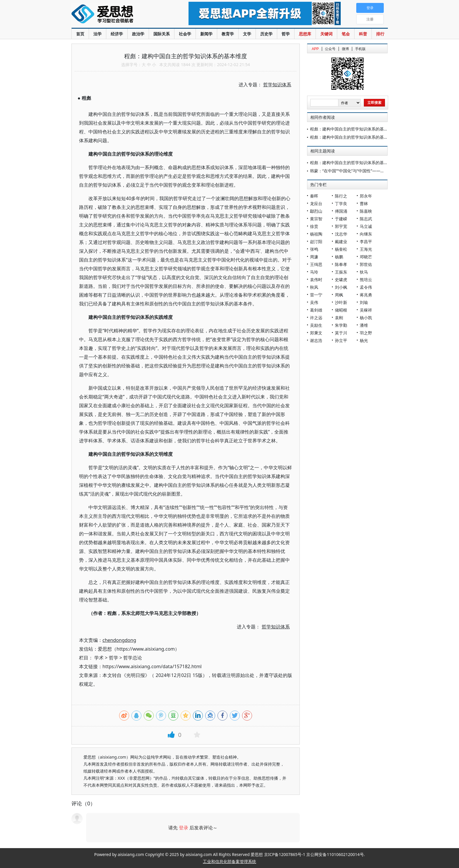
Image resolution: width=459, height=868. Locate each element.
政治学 (138, 34)
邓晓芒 (366, 257)
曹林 (364, 203)
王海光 (366, 249)
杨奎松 (341, 249)
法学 (97, 34)
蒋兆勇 (366, 295)
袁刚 (339, 318)
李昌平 (366, 242)
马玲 (314, 272)
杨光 (364, 340)
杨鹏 (339, 257)
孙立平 (341, 340)
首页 (80, 34)
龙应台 (316, 203)
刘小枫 (341, 287)
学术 (99, 658)
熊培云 (366, 280)
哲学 (286, 34)
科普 (363, 34)
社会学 (185, 34)
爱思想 (118, 15)
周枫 (339, 295)
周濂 (314, 257)
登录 (184, 828)
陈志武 (366, 219)
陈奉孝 (341, 264)
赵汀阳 (316, 242)
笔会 (346, 34)
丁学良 (341, 203)
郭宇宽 (341, 226)
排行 (380, 34)
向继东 (366, 234)
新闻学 (206, 34)
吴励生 (316, 325)
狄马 (364, 272)
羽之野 (366, 333)
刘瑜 (364, 302)
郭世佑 (366, 264)
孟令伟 (366, 287)
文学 (247, 34)
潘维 (364, 325)
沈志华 (341, 234)
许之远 (316, 318)
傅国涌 (341, 211)
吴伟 (314, 302)
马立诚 (366, 226)
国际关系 (162, 34)
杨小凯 (366, 318)
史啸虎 (341, 280)
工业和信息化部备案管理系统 (229, 861)
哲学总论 (133, 658)
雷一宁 (316, 295)
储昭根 (341, 310)
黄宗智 (316, 219)
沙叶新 (341, 302)
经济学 (117, 34)
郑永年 (366, 196)
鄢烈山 (316, 211)
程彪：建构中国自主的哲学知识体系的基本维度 (353, 129)
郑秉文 (316, 333)
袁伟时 (316, 280)
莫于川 (341, 333)
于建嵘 (341, 219)
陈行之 (341, 196)
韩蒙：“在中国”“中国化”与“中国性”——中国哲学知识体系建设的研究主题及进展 (382, 171)
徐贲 (314, 226)
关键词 (326, 34)
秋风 (314, 287)
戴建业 (341, 242)
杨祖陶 (316, 234)
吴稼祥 (366, 310)
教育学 (228, 34)
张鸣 (314, 249)
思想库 (305, 34)
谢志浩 (316, 340)
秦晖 (314, 196)
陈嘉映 (366, 211)
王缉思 (316, 264)
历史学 (266, 34)
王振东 (341, 272)
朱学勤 (341, 325)
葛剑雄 (316, 310)
